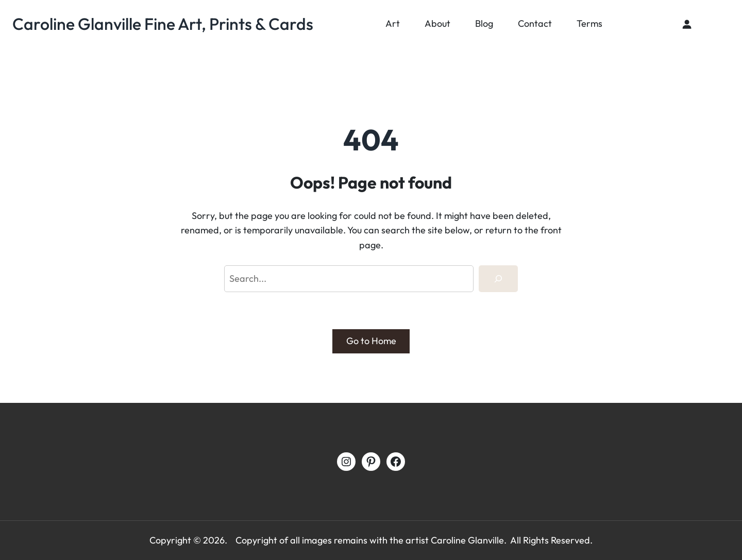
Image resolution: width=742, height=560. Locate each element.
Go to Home (371, 341)
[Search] (498, 279)
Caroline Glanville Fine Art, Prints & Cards (163, 24)
